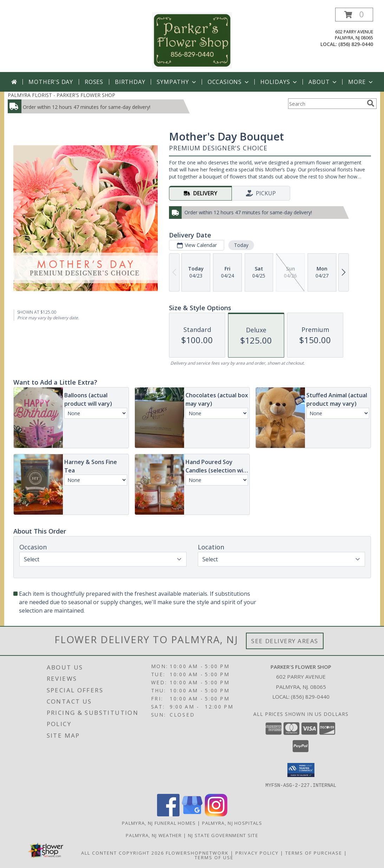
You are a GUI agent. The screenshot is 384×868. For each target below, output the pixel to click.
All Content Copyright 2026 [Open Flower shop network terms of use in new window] (123, 853)
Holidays (279, 82)
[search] (371, 103)
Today (241, 245)
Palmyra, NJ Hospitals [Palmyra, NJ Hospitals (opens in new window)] (232, 823)
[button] (354, 15)
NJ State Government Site (223, 835)
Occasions (229, 82)
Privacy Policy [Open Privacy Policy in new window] (257, 853)
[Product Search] (326, 104)
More (361, 82)
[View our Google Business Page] (192, 814)
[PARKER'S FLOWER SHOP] (192, 40)
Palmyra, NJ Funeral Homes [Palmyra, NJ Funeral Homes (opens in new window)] (159, 823)
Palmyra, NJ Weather (154, 835)
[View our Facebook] (168, 814)
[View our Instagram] (216, 814)
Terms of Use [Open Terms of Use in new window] (214, 857)
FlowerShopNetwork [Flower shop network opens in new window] (197, 853)
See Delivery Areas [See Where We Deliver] (285, 641)
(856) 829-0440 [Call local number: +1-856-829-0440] (356, 44)
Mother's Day (51, 82)
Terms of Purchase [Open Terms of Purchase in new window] (314, 853)
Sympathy (177, 82)
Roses (94, 82)
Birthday (130, 82)
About (323, 82)
